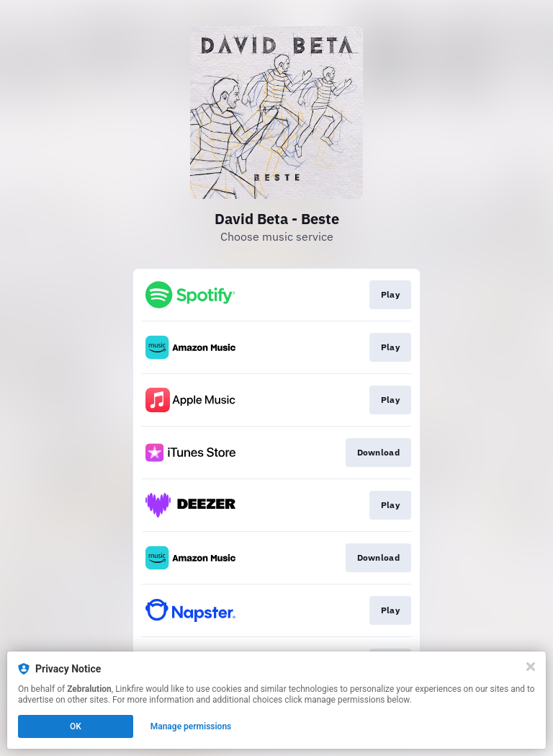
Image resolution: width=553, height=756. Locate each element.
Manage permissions (191, 726)
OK (76, 726)
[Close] (531, 667)
